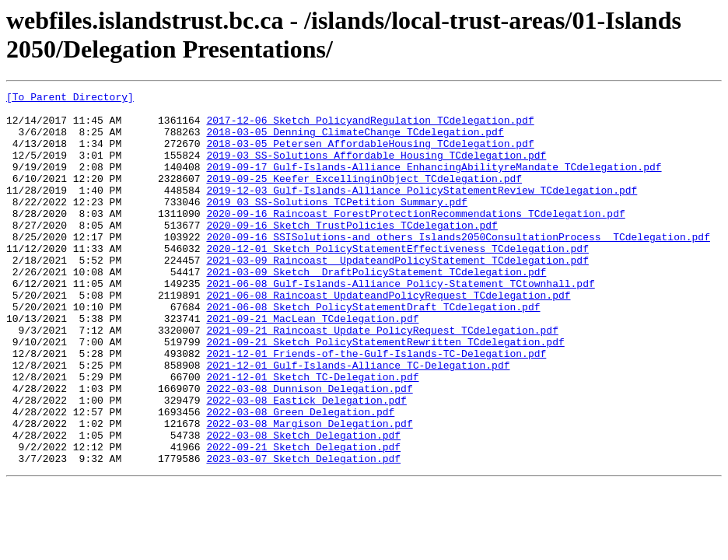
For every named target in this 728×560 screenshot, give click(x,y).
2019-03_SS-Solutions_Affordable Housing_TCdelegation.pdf (376, 169)
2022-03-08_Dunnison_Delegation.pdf (309, 449)
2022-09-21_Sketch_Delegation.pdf (303, 519)
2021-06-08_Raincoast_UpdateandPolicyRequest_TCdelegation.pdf (388, 337)
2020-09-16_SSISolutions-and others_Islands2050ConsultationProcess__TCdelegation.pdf (458, 267)
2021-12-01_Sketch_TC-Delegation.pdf (312, 435)
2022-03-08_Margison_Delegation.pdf (309, 491)
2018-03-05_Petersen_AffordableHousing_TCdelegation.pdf (370, 155)
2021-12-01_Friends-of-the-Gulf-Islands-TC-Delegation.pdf (376, 407)
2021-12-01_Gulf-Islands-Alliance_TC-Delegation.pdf (358, 421)
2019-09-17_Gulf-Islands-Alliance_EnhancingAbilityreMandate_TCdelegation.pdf (434, 183)
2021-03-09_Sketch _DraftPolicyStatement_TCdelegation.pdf (376, 309)
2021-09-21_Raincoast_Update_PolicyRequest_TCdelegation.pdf (382, 379)
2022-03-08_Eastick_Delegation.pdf (306, 463)
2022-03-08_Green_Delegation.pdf (300, 477)
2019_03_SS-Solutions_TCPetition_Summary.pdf (336, 225)
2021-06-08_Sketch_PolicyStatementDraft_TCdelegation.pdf (373, 351)
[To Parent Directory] (70, 99)
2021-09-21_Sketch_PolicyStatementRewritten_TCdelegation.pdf (385, 393)
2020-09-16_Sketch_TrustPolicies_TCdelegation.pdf (352, 253)
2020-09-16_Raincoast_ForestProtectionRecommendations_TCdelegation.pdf (415, 239)
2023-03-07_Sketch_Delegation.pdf (303, 533)
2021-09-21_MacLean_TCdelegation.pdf (312, 365)
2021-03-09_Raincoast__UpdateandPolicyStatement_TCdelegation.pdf (397, 295)
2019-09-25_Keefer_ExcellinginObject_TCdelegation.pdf (364, 197)
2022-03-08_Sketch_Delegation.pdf (303, 505)
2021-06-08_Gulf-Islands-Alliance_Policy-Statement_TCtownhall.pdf (400, 323)
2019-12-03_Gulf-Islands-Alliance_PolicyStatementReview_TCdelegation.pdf (422, 211)
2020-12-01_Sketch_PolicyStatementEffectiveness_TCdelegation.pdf (397, 281)
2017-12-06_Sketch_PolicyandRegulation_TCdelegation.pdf (370, 127)
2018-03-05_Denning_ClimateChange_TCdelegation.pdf (355, 141)
